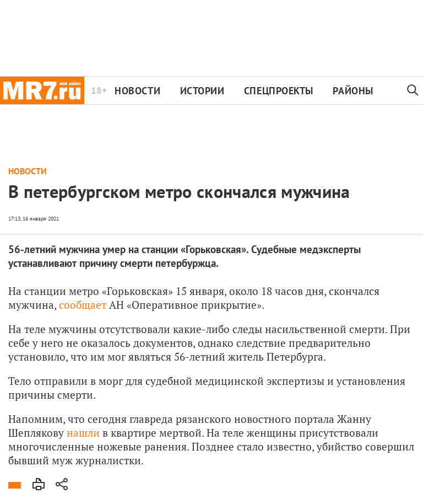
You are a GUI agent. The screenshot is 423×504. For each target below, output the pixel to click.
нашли (83, 433)
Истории (202, 91)
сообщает (83, 305)
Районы (353, 91)
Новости (137, 91)
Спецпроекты (279, 91)
